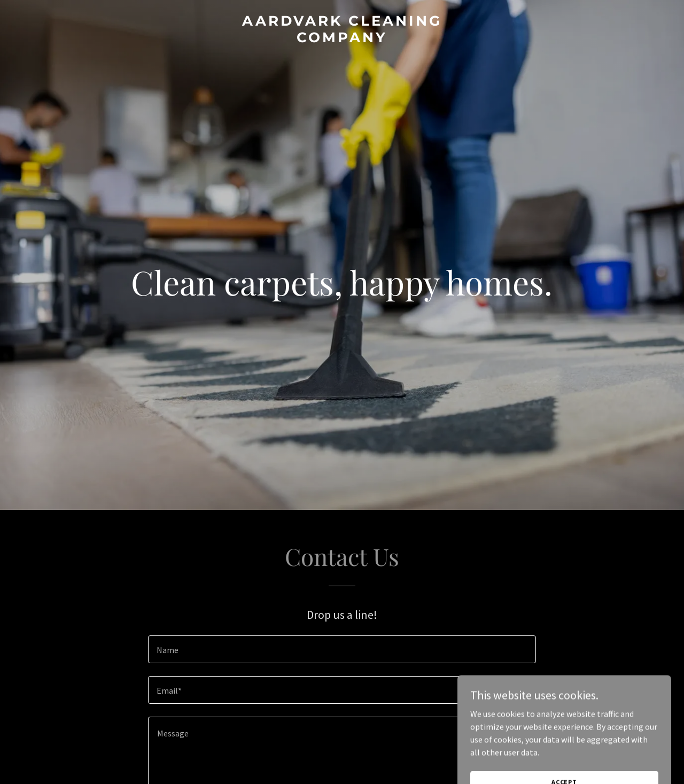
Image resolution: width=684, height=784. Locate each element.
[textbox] (342, 649)
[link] (342, 39)
